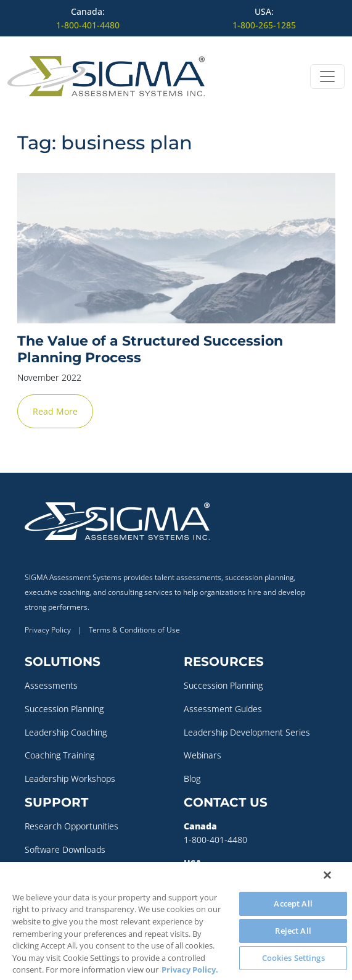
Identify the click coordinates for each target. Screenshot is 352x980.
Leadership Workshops (70, 779)
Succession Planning (64, 709)
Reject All (293, 931)
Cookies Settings (293, 958)
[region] (176, 921)
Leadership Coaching (66, 732)
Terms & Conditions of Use (134, 630)
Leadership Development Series (247, 732)
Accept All (293, 903)
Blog (192, 779)
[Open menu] (327, 77)
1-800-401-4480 (88, 25)
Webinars (203, 755)
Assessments (51, 685)
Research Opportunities (72, 826)
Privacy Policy (48, 630)
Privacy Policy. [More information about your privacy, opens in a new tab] (190, 970)
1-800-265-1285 (264, 25)
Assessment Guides (223, 709)
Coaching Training (59, 755)
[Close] (327, 875)
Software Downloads (65, 849)
